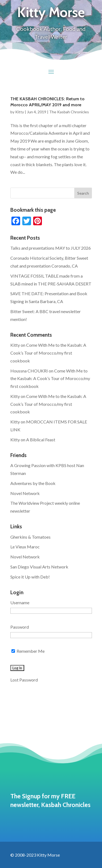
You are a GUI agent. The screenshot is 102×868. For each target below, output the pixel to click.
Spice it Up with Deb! (30, 577)
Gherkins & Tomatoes (30, 537)
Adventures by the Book (33, 483)
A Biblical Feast (41, 440)
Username (20, 602)
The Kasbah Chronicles (69, 112)
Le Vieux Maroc (25, 547)
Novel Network (25, 493)
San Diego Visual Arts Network (39, 567)
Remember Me (28, 651)
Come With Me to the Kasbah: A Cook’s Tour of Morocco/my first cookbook (48, 353)
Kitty (20, 112)
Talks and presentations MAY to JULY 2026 (51, 248)
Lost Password (24, 680)
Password (20, 627)
